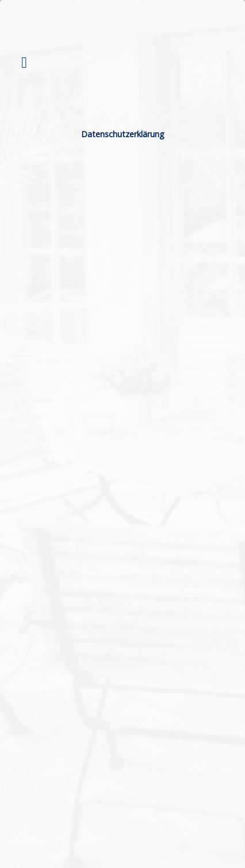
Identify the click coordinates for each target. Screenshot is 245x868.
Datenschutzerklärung (123, 134)
